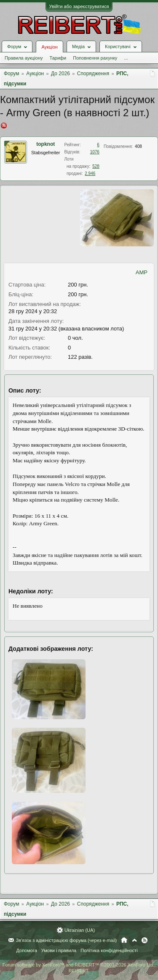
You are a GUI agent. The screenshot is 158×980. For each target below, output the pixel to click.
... (126, 58)
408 (138, 146)
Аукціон (49, 47)
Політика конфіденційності (109, 950)
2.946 (90, 173)
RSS (145, 940)
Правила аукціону (24, 58)
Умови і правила (59, 950)
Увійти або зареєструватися (79, 6)
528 (96, 166)
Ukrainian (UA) (80, 930)
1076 (95, 152)
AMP (142, 272)
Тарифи (58, 58)
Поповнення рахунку (95, 58)
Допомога (26, 950)
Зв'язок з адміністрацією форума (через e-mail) (67, 940)
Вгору (134, 940)
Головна (124, 940)
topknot (46, 144)
